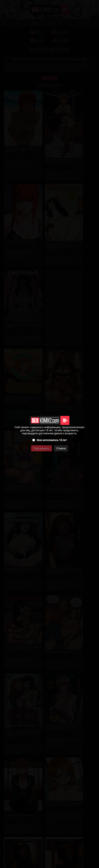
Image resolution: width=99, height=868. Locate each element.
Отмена (61, 448)
